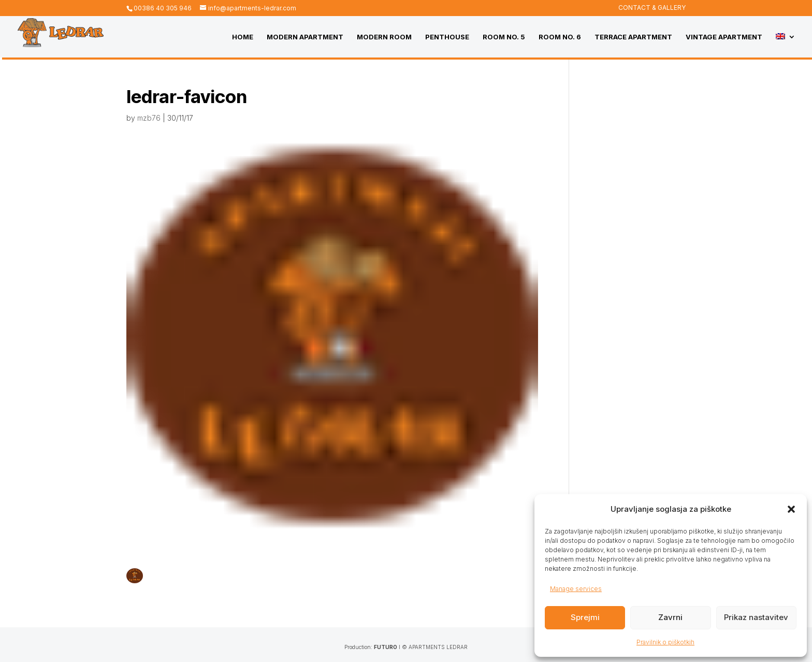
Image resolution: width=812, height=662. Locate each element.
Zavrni (670, 617)
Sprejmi (585, 617)
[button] (791, 509)
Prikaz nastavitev (756, 617)
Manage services (576, 589)
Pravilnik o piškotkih (665, 642)
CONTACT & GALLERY (652, 8)
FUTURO (386, 647)
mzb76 (149, 118)
